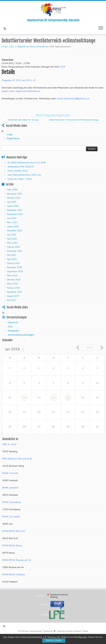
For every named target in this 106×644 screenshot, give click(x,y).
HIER (63, 76)
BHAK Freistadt (10, 482)
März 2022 (12, 252)
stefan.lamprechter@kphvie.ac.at (73, 108)
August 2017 (13, 305)
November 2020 (15, 276)
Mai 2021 (11, 264)
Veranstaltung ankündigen (21, 344)
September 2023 (15, 223)
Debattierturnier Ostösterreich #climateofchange (75, 129)
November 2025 (15, 203)
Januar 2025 (13, 215)
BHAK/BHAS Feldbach (14, 583)
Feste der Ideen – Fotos (20, 188)
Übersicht (13, 332)
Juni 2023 (12, 227)
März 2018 (12, 293)
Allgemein (37, 42)
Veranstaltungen (22, 42)
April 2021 (12, 268)
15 (68, 406)
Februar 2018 (13, 297)
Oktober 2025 (14, 207)
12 (24, 406)
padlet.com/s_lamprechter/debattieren (21, 100)
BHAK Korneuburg (11, 511)
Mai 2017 (11, 309)
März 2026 (12, 199)
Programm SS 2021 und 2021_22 (19, 89)
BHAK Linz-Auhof (11, 526)
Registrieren (13, 147)
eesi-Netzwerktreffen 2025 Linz (24, 184)
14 (53, 406)
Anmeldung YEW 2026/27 (21, 176)
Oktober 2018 (14, 289)
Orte (10, 336)
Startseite (7, 42)
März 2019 (12, 284)
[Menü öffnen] (101, 29)
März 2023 (12, 231)
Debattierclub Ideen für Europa (22, 129)
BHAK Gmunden (10, 497)
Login (10, 143)
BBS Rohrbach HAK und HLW (17, 468)
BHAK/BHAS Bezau (12, 554)
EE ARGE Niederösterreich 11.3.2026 (27, 172)
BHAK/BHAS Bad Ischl (14, 540)
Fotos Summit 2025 (18, 180)
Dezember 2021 (15, 260)
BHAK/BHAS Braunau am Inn (17, 569)
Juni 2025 (12, 211)
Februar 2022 (13, 256)
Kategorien (13, 340)
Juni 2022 (12, 244)
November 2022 (15, 239)
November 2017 (15, 301)
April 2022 (12, 248)
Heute (90, 357)
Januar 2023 (13, 235)
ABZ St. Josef (9, 453)
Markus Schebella (37, 55)
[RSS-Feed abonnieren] (6, 30)
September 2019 (15, 280)
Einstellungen (54, 641)
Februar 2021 (13, 272)
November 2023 (15, 219)
